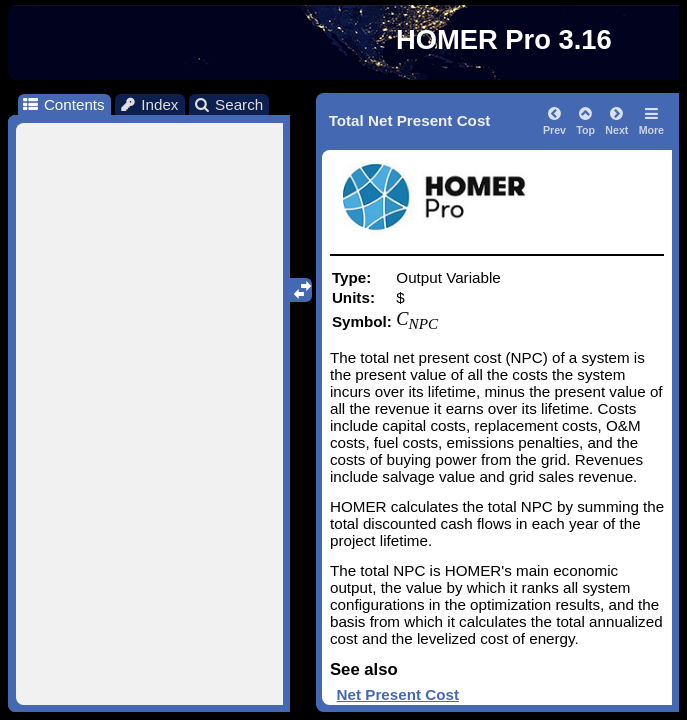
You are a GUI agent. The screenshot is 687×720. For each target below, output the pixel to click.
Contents (62, 104)
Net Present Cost (398, 694)
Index (149, 104)
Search (228, 104)
